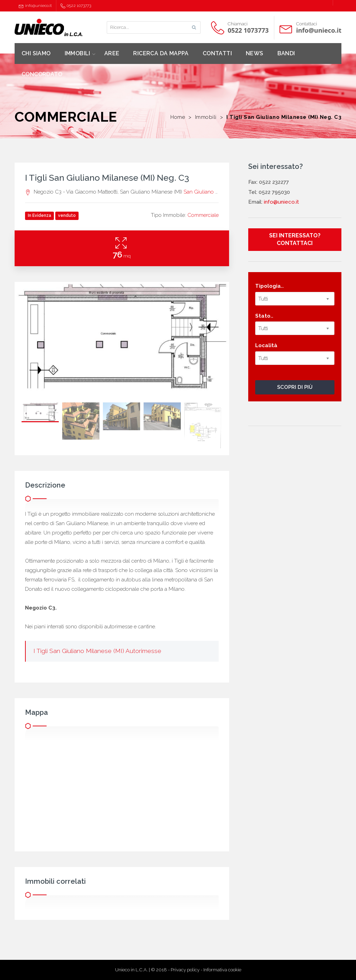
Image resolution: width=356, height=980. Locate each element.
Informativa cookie (222, 970)
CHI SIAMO (36, 53)
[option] (122, 339)
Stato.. (264, 316)
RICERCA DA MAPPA (161, 53)
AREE (112, 53)
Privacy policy (185, 970)
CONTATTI (217, 53)
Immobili (206, 117)
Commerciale (203, 215)
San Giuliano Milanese (210, 192)
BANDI (286, 53)
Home (178, 117)
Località (266, 345)
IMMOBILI (78, 53)
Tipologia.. (269, 286)
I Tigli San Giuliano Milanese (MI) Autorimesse (97, 651)
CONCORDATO (42, 74)
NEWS (255, 53)
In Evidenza (39, 215)
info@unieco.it (35, 6)
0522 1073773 (76, 6)
